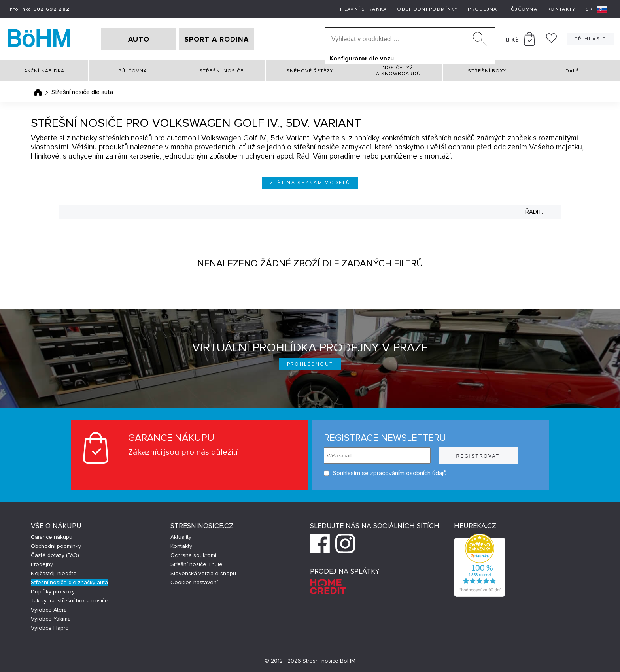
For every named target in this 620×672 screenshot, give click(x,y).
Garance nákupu (52, 537)
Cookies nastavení (194, 582)
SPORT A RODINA (216, 39)
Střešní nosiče (221, 71)
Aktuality (181, 537)
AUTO (139, 39)
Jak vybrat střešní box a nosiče (70, 601)
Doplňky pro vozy (53, 592)
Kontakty (561, 9)
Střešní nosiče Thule (197, 564)
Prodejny (42, 564)
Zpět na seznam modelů (310, 183)
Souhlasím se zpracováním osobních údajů (385, 473)
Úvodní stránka (38, 92)
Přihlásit (590, 39)
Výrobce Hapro (50, 628)
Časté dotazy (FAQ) (55, 555)
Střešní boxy (487, 71)
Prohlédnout (310, 364)
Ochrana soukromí (193, 555)
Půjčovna (523, 9)
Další (576, 71)
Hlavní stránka (363, 9)
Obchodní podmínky (427, 9)
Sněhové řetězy (310, 71)
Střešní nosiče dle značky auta (69, 582)
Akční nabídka (44, 71)
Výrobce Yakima (51, 619)
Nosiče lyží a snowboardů (398, 71)
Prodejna (482, 9)
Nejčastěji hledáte (54, 573)
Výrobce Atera (49, 610)
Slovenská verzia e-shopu (203, 573)
